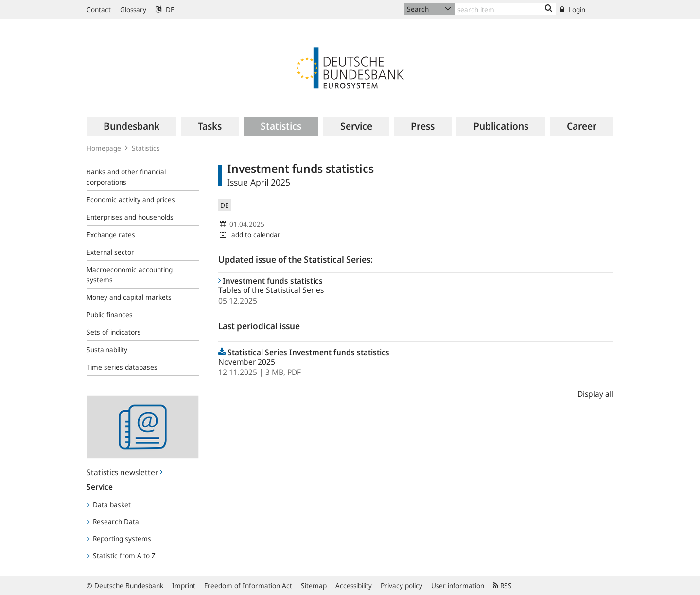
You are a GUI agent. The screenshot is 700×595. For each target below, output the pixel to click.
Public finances (110, 314)
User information (458, 586)
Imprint (184, 586)
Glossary (133, 9)
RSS (502, 586)
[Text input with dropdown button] (506, 9)
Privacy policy (402, 586)
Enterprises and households (130, 217)
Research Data (113, 521)
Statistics (146, 148)
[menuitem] (131, 126)
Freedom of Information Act (248, 586)
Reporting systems (119, 538)
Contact (99, 9)
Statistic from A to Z (122, 555)
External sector (110, 252)
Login (573, 9)
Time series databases (122, 367)
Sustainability (107, 349)
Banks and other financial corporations (126, 177)
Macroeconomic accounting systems (130, 274)
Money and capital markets (129, 297)
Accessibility (354, 586)
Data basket (109, 504)
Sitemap (314, 586)
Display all (595, 394)
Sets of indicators (114, 332)
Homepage (104, 148)
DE (165, 9)
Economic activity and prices (131, 199)
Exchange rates (111, 234)
